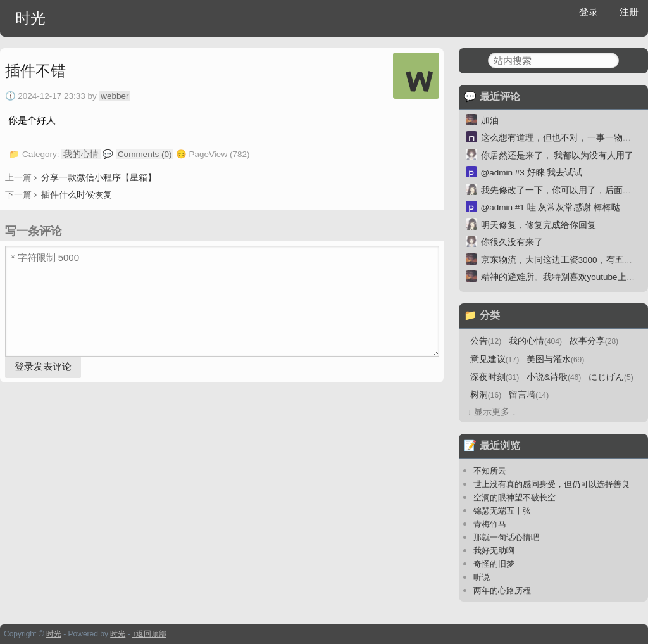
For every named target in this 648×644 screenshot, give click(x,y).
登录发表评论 (43, 366)
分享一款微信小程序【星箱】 (99, 177)
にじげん (611, 377)
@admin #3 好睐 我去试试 (532, 173)
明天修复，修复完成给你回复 (539, 225)
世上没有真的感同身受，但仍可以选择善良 (551, 484)
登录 (589, 12)
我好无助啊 (494, 551)
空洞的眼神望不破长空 (514, 497)
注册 (629, 12)
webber (115, 96)
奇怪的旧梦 (494, 564)
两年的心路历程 (502, 590)
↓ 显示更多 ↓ (492, 412)
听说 (482, 577)
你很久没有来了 (512, 242)
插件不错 (35, 71)
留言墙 (529, 395)
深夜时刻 (495, 377)
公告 (486, 341)
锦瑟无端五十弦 (502, 511)
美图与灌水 (555, 359)
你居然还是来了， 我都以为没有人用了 (558, 155)
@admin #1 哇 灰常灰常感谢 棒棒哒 (551, 207)
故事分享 (594, 341)
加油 (490, 121)
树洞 (486, 395)
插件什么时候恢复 (77, 194)
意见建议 (495, 359)
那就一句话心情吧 (506, 537)
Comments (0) (145, 154)
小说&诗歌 (554, 377)
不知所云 (490, 471)
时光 (30, 18)
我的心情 (81, 154)
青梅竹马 (490, 524)
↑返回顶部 (149, 634)
